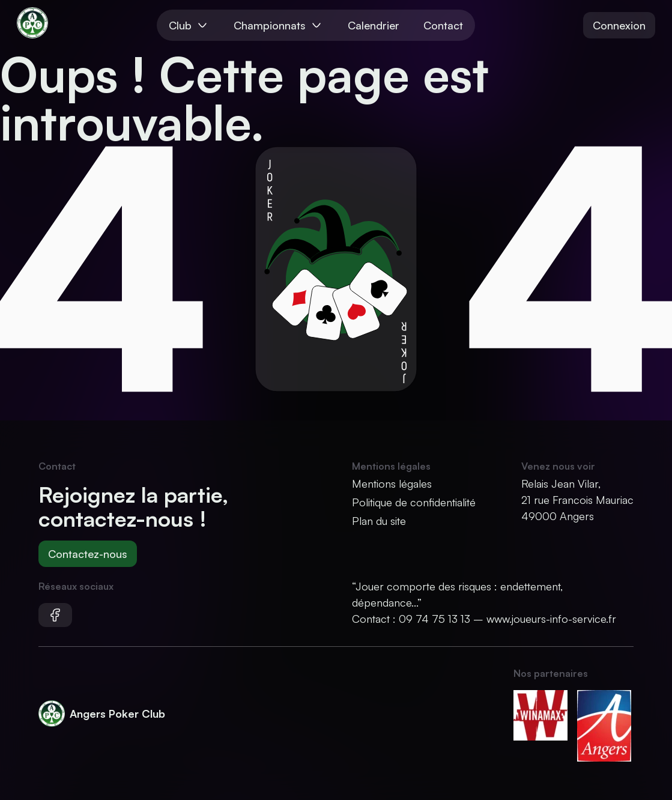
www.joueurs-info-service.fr (551, 619)
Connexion (619, 25)
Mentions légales (392, 483)
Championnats (279, 25)
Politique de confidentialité (414, 502)
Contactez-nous (88, 554)
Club (189, 25)
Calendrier (374, 25)
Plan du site (379, 521)
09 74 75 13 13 (434, 619)
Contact (443, 25)
